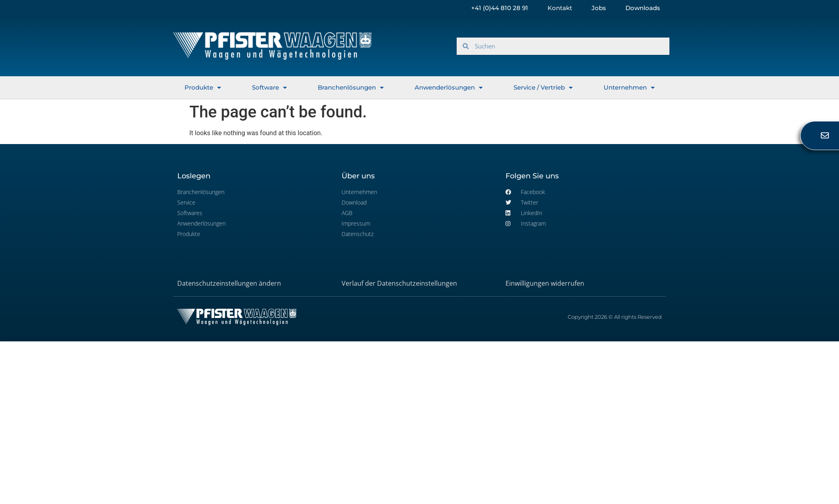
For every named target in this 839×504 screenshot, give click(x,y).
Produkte (203, 88)
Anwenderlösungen (449, 88)
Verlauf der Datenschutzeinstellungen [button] (399, 283)
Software (269, 88)
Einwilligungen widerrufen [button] (545, 283)
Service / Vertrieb (543, 88)
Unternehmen (629, 88)
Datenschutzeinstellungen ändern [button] (229, 283)
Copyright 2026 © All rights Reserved (615, 317)
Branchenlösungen (351, 88)
